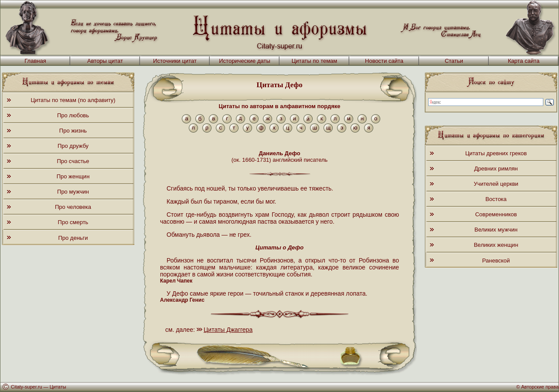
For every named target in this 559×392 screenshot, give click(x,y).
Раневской (496, 261)
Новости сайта (384, 61)
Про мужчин (73, 192)
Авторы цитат (105, 61)
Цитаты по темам (315, 61)
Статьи (454, 61)
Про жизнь (73, 131)
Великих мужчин (496, 230)
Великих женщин (496, 245)
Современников (496, 214)
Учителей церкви (496, 184)
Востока (496, 199)
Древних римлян (496, 169)
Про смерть (73, 222)
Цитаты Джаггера (228, 330)
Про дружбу (73, 146)
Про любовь (73, 115)
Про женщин (73, 176)
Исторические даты (245, 61)
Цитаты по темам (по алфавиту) (73, 100)
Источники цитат (175, 61)
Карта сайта (524, 61)
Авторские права (540, 387)
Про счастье (73, 161)
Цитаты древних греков (496, 153)
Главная (35, 61)
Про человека (73, 207)
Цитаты (58, 387)
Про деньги (73, 238)
